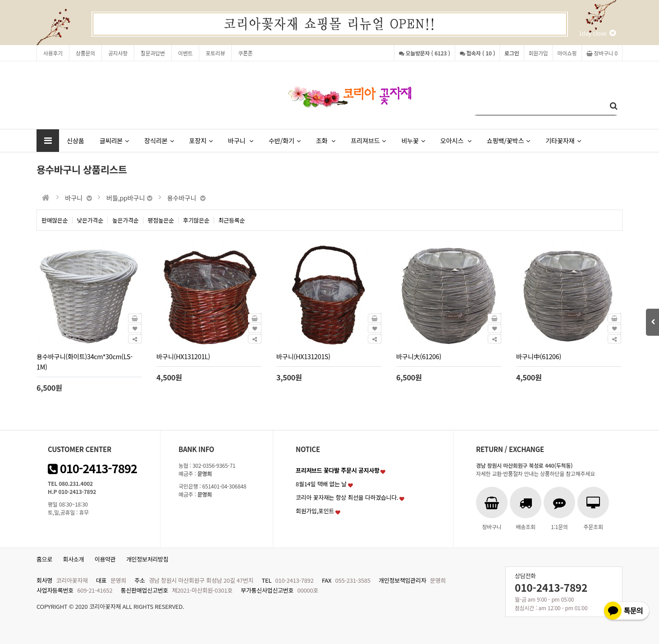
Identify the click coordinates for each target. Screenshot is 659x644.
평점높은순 (161, 220)
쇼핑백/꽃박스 (508, 140)
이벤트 (185, 53)
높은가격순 (126, 220)
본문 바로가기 (0, 0)
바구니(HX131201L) (183, 356)
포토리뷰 (215, 53)
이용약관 (105, 559)
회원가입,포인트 (315, 511)
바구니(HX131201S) (303, 356)
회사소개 (74, 559)
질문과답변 (153, 53)
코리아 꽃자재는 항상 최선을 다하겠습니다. (347, 497)
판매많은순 (55, 220)
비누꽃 (413, 140)
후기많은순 (196, 220)
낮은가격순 (90, 220)
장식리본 (159, 140)
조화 (326, 140)
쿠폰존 (245, 53)
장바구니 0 (602, 53)
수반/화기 (285, 140)
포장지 (201, 140)
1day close (597, 33)
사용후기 (53, 53)
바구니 (241, 140)
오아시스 (456, 140)
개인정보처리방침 (147, 559)
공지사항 (118, 53)
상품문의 (85, 53)
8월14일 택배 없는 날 (321, 484)
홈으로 (44, 559)
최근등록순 (232, 220)
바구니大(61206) (419, 356)
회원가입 (538, 53)
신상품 (76, 140)
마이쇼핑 (567, 53)
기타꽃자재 (563, 140)
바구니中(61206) (539, 356)
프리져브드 (368, 140)
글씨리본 (114, 140)
